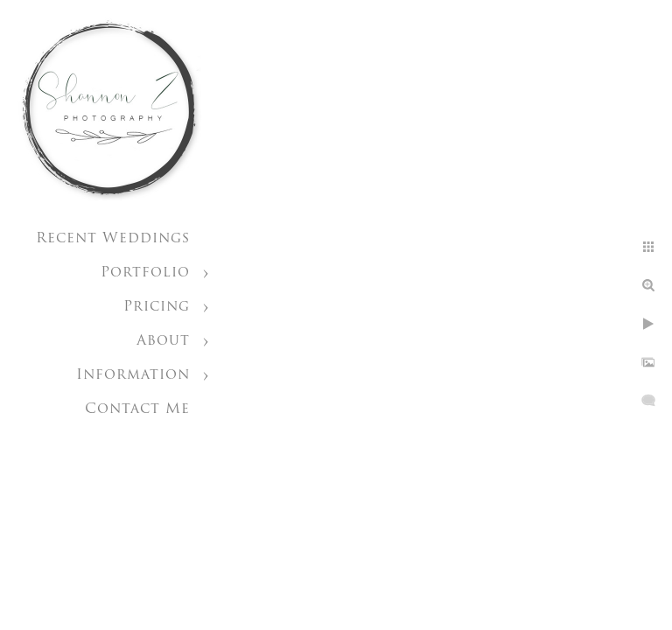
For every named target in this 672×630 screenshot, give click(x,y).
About (163, 341)
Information (133, 375)
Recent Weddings (113, 239)
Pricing (157, 307)
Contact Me (137, 409)
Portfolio (145, 273)
